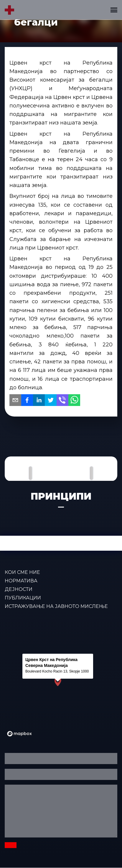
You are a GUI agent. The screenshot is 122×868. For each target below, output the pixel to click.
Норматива (21, 581)
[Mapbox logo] (19, 734)
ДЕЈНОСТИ (19, 589)
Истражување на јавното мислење (56, 606)
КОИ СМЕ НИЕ (22, 572)
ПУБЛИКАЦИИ (23, 598)
